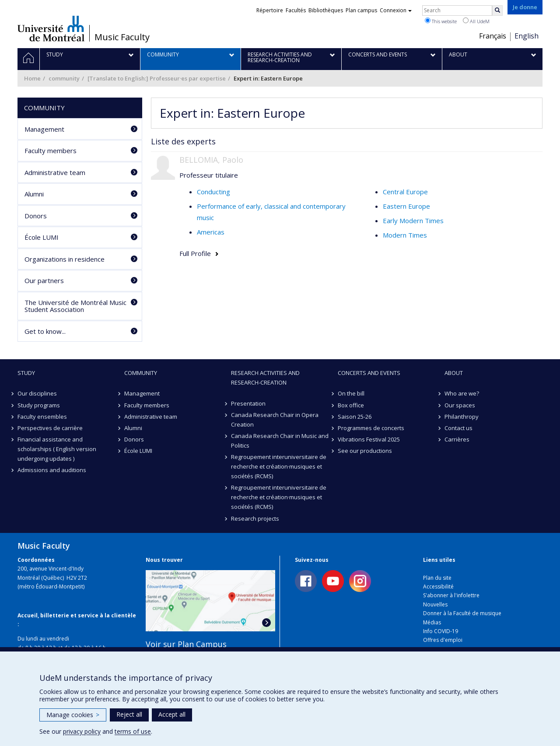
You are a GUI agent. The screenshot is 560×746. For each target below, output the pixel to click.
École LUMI (42, 237)
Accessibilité (438, 587)
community (64, 78)
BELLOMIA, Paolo (211, 160)
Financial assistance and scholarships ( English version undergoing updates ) (57, 449)
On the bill (351, 393)
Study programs (39, 405)
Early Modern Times (413, 221)
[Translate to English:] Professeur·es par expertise (157, 78)
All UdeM (476, 21)
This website (441, 21)
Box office (351, 405)
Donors (36, 216)
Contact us (458, 428)
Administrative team (55, 172)
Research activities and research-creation (265, 378)
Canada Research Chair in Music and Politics (280, 441)
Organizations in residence (65, 259)
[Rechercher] (497, 11)
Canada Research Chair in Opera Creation (275, 420)
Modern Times (405, 235)
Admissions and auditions (52, 470)
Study (26, 373)
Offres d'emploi (443, 640)
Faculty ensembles (42, 417)
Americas (211, 232)
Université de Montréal (51, 28)
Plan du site (437, 578)
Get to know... (45, 331)
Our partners (44, 280)
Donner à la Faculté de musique (462, 613)
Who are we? (462, 393)
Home (32, 78)
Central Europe (405, 192)
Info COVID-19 (441, 631)
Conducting (213, 192)
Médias (432, 622)
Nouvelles (435, 604)
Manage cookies (73, 715)
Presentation (248, 403)
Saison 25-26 (355, 417)
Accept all (172, 714)
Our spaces (460, 405)
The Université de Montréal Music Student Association (75, 306)
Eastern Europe (406, 206)
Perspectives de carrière (50, 428)
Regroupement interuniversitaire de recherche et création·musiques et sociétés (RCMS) (279, 466)
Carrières (457, 439)
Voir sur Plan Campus (186, 644)
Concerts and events (369, 373)
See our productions (365, 451)
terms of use (133, 731)
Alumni (34, 194)
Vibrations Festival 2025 (369, 439)
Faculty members (51, 151)
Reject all (129, 714)
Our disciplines (37, 393)
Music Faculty (122, 37)
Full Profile (195, 253)
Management (44, 129)
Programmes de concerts (371, 428)
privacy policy (82, 731)
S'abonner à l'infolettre (451, 595)
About (454, 373)
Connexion (396, 10)
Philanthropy (462, 417)
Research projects (255, 518)
